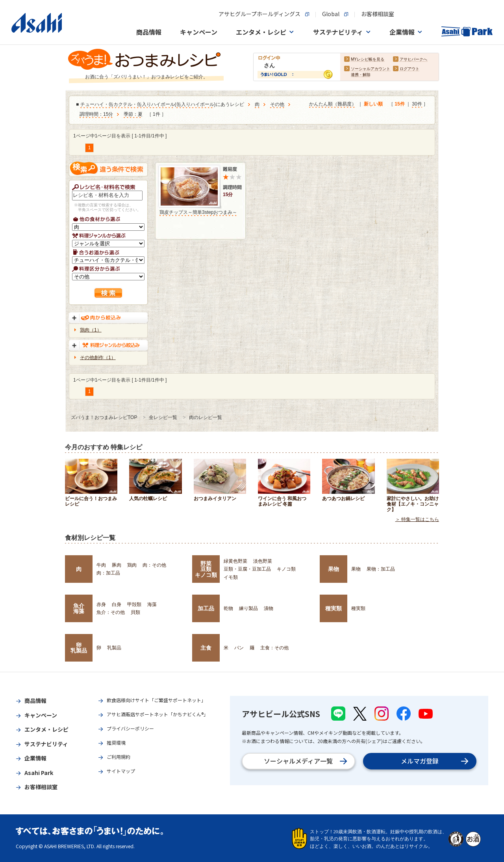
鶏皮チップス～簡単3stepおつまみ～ (198, 212)
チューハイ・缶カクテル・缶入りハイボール (128, 105)
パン (239, 648)
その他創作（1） (98, 358)
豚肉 (117, 565)
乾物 (228, 608)
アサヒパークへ (413, 60)
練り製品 (248, 608)
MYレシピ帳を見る (368, 60)
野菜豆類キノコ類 (206, 569)
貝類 (135, 612)
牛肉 (101, 565)
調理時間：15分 (96, 115)
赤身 (101, 604)
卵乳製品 (79, 648)
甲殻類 (134, 604)
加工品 (206, 608)
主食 (206, 648)
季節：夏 (133, 115)
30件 (417, 104)
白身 (117, 604)
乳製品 (114, 648)
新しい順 (373, 104)
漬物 (269, 608)
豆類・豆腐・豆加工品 (247, 569)
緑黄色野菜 (235, 561)
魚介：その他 (111, 612)
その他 (277, 105)
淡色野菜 (263, 561)
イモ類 (231, 577)
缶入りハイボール (195, 105)
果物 (334, 569)
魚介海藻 (79, 608)
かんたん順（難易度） (333, 104)
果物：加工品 (381, 569)
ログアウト (409, 69)
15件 (399, 104)
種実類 (334, 608)
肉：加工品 (108, 573)
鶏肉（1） (91, 330)
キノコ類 (286, 569)
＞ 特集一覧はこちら (417, 519)
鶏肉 (132, 565)
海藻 (152, 604)
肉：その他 (154, 565)
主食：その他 (274, 648)
